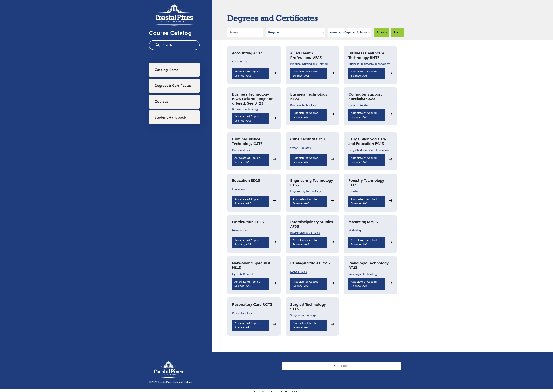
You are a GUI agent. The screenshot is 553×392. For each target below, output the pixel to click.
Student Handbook (170, 117)
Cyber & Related (359, 105)
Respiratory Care (242, 313)
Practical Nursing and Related (309, 64)
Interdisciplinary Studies (305, 233)
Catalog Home (167, 70)
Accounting (239, 62)
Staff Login (342, 366)
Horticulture (240, 231)
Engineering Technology (306, 191)
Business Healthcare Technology (369, 64)
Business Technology (245, 109)
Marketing (355, 231)
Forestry (354, 191)
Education (238, 189)
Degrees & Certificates (173, 86)
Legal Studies (299, 272)
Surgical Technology (303, 315)
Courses (161, 102)
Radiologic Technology (363, 274)
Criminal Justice (242, 150)
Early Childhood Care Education (368, 150)
